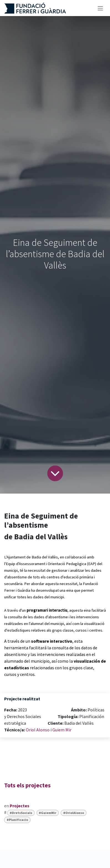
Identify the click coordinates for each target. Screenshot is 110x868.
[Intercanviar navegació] (100, 8)
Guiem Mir (62, 730)
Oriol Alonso (38, 730)
